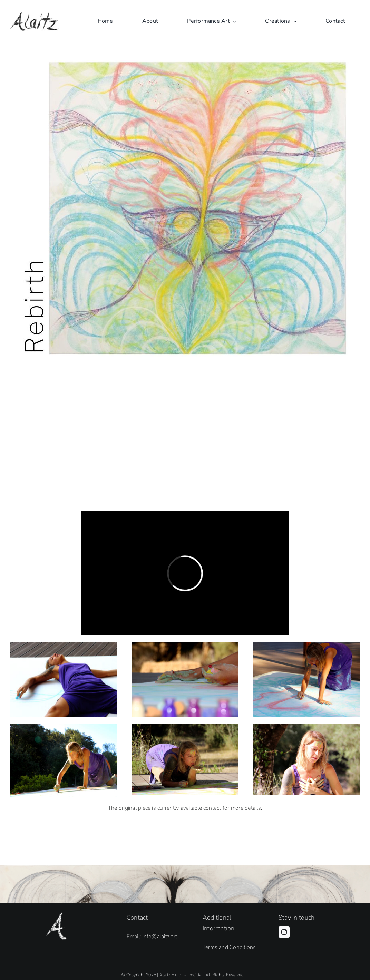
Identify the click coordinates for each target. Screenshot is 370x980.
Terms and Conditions (229, 947)
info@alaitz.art (160, 937)
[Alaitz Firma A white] (56, 915)
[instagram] (284, 932)
